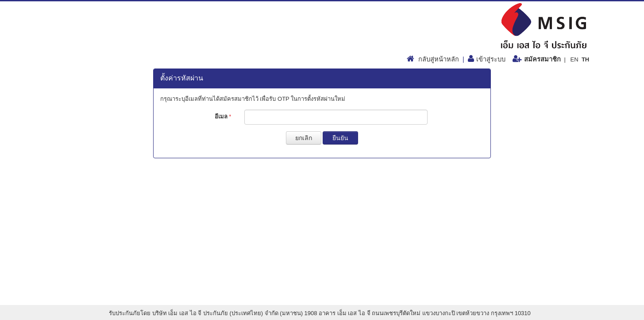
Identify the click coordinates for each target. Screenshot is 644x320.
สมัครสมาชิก (542, 59)
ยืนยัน (340, 138)
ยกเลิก (304, 138)
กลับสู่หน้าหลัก (439, 59)
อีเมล (223, 116)
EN (574, 59)
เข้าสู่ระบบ (491, 59)
